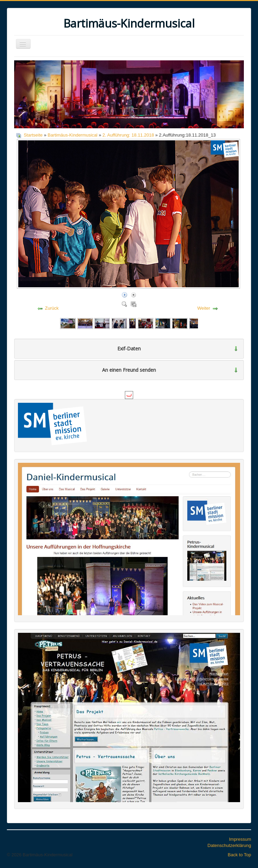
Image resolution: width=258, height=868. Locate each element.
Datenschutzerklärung (229, 845)
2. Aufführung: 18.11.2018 (128, 135)
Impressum (240, 839)
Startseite (33, 135)
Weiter (204, 308)
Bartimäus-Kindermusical (73, 135)
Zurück (52, 308)
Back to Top (239, 855)
